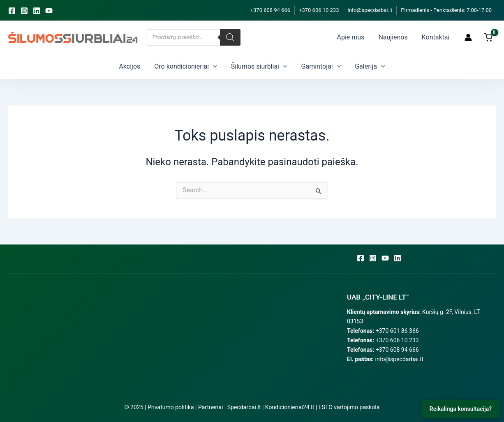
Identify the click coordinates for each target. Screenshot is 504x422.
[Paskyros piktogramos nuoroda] (468, 37)
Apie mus (363, 37)
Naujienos (400, 37)
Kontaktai (438, 37)
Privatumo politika (171, 407)
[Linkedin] (37, 11)
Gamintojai (316, 67)
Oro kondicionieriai (190, 67)
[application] (218, 67)
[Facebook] (12, 11)
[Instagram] (24, 11)
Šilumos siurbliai (259, 67)
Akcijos (139, 66)
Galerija (360, 67)
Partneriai (210, 407)
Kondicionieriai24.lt (290, 407)
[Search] (230, 37)
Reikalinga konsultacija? (461, 409)
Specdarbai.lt (244, 407)
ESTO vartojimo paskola (349, 407)
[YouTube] (49, 11)
